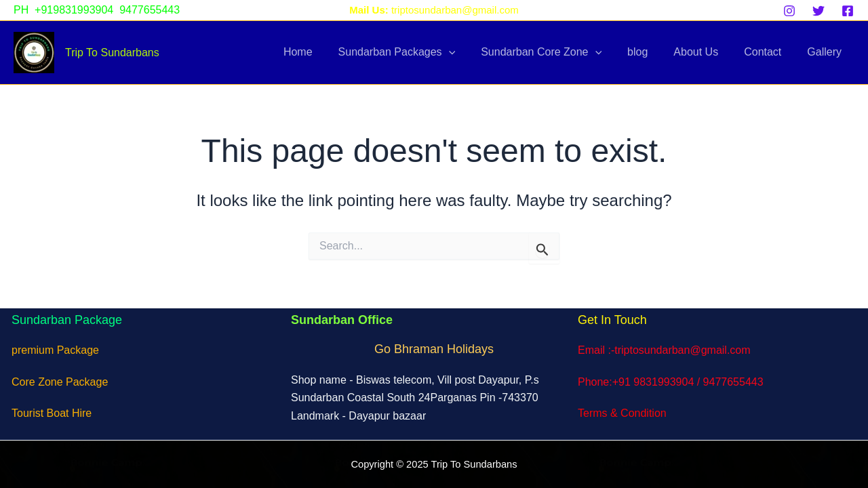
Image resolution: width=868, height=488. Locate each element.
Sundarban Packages (419, 52)
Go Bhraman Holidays (434, 349)
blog (652, 52)
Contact (769, 52)
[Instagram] (789, 11)
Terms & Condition (622, 413)
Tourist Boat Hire (52, 413)
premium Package (55, 350)
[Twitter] (818, 11)
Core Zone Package (60, 382)
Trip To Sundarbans (112, 53)
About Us (706, 52)
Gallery (826, 52)
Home (324, 52)
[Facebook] (848, 11)
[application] (471, 52)
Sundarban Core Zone (559, 52)
